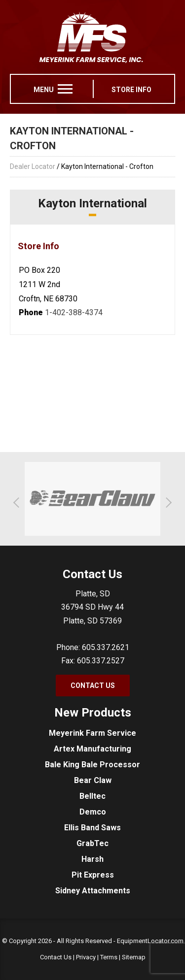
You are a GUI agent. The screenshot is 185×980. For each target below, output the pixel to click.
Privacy (86, 957)
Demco (93, 812)
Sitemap (134, 957)
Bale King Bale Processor (92, 765)
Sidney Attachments (93, 891)
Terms (109, 957)
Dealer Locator (33, 166)
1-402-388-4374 (74, 312)
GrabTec (92, 843)
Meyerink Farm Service (92, 733)
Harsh (92, 859)
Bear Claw (93, 780)
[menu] (65, 89)
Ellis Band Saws (92, 828)
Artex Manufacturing (92, 749)
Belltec (92, 796)
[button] (18, 503)
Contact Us (93, 686)
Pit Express (93, 875)
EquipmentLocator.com (150, 941)
